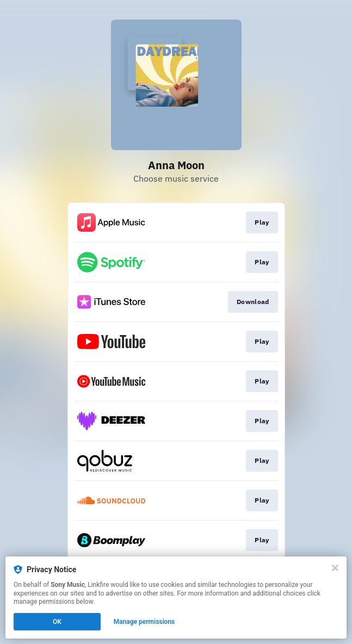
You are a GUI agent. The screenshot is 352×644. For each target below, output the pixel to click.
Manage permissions (144, 622)
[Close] (335, 568)
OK (57, 622)
